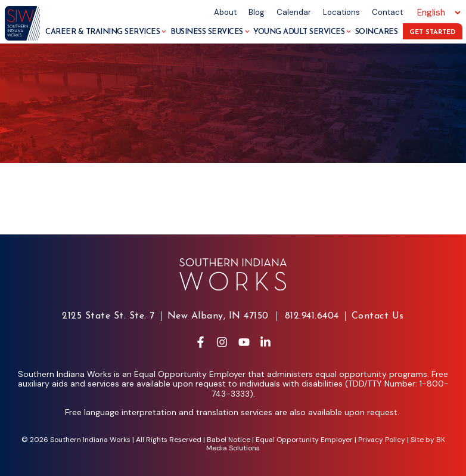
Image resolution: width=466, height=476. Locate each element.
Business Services (210, 32)
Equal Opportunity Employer (304, 440)
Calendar (294, 12)
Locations (341, 12)
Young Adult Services (302, 32)
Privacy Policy (382, 440)
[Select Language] (437, 13)
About (225, 12)
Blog (257, 12)
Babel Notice (229, 440)
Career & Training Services (106, 32)
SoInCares (377, 32)
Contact (387, 12)
